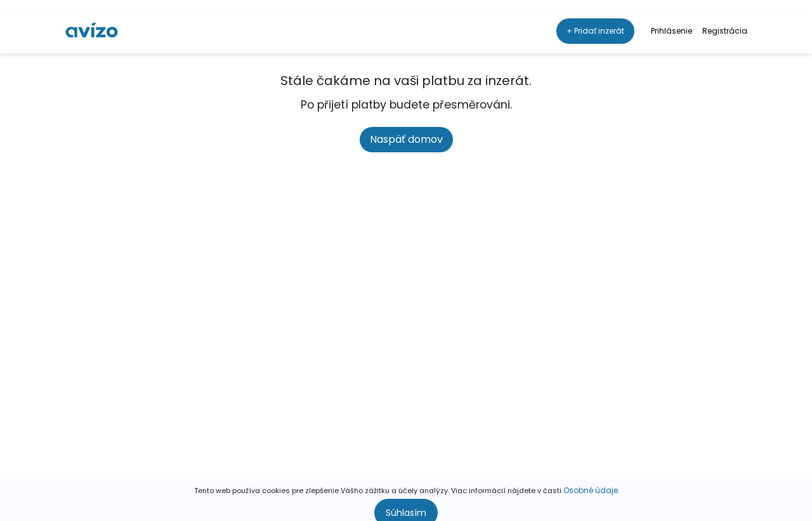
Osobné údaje (591, 481)
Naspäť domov (406, 139)
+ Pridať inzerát (595, 22)
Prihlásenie (671, 22)
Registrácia (725, 22)
